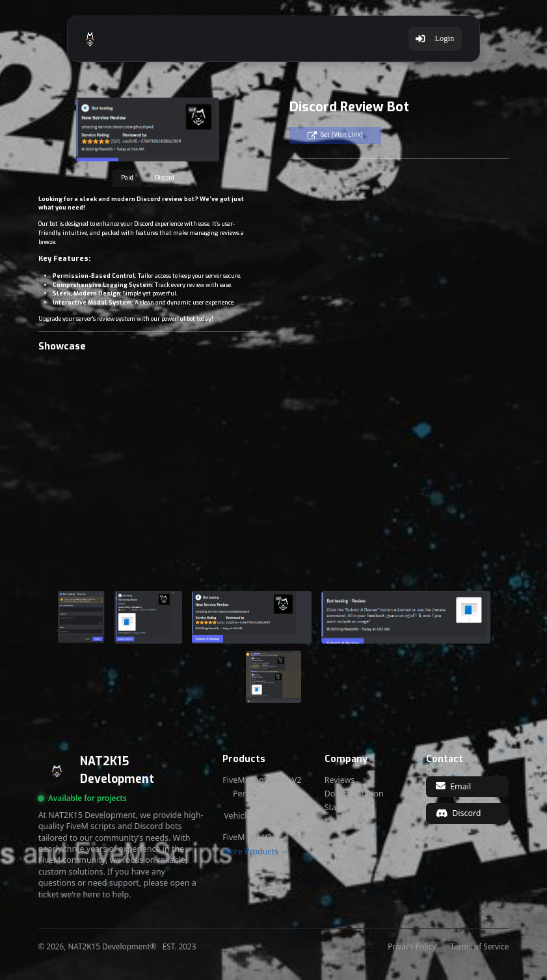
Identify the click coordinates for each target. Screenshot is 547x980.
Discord (165, 178)
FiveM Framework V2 (262, 780)
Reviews (340, 780)
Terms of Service (479, 947)
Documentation (354, 794)
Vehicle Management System (264, 820)
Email (453, 786)
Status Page (347, 808)
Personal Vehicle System (264, 798)
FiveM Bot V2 (247, 837)
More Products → (255, 852)
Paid (127, 178)
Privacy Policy (412, 947)
